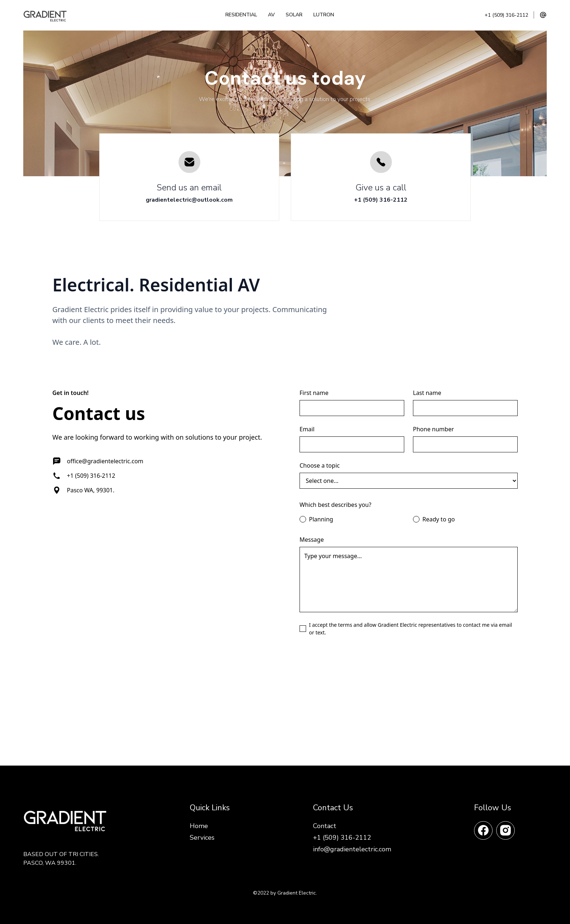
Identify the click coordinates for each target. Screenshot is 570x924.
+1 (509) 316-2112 (506, 15)
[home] (49, 15)
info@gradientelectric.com (352, 849)
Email (307, 429)
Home (199, 826)
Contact (325, 826)
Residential (241, 15)
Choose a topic (320, 465)
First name (314, 393)
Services (202, 838)
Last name (427, 393)
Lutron (324, 15)
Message (312, 540)
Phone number (433, 429)
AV (271, 15)
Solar (294, 15)
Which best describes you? (335, 505)
